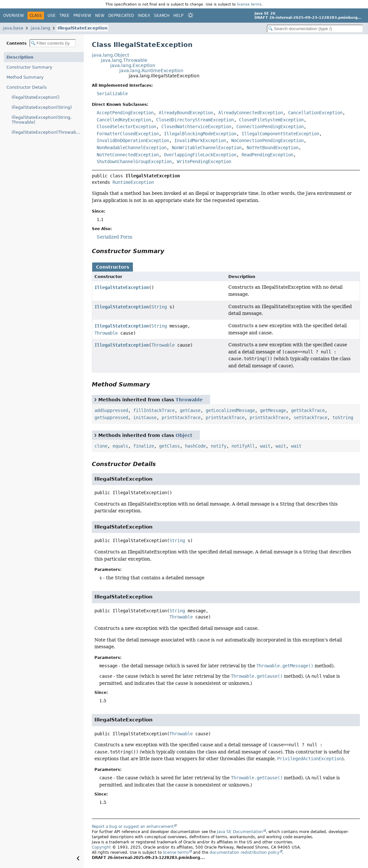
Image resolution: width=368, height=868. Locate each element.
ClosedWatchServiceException (196, 127)
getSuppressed (111, 417)
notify (219, 446)
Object (184, 435)
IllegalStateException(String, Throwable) (42, 120)
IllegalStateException (82, 28)
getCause (190, 410)
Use (52, 16)
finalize (144, 446)
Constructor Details (27, 87)
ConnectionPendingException (270, 127)
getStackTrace (308, 410)
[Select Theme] (190, 15)
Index (144, 16)
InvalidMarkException (200, 140)
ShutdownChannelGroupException (134, 161)
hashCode (195, 446)
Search (162, 16)
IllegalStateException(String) (42, 107)
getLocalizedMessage (230, 410)
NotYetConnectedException (128, 155)
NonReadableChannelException (132, 148)
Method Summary (25, 77)
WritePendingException (204, 161)
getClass (169, 446)
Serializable (112, 94)
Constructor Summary (29, 67)
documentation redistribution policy (244, 852)
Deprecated (121, 16)
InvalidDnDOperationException (133, 140)
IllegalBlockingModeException (200, 134)
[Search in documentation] (315, 29)
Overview (14, 16)
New (100, 16)
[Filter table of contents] (53, 43)
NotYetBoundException (273, 148)
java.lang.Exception (133, 65)
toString (343, 417)
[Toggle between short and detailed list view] (95, 399)
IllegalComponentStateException (280, 134)
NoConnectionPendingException (267, 140)
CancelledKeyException (124, 120)
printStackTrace (181, 417)
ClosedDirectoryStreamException (195, 120)
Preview (82, 16)
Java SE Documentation (240, 832)
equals (120, 446)
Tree (65, 16)
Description (20, 57)
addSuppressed (111, 410)
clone (101, 446)
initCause (145, 417)
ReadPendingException (267, 155)
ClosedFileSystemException (271, 120)
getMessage (273, 410)
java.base (13, 28)
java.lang (40, 28)
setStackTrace (310, 417)
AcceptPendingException (125, 113)
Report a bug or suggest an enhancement (133, 827)
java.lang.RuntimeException (151, 71)
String (159, 307)
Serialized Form (114, 237)
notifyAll (243, 446)
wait (265, 446)
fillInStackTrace (154, 410)
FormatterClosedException (128, 134)
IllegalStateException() (36, 97)
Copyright (101, 847)
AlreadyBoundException (186, 113)
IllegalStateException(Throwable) (47, 132)
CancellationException (315, 113)
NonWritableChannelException (207, 148)
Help (178, 16)
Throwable (106, 333)
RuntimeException (133, 182)
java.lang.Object (110, 55)
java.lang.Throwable (124, 60)
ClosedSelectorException (126, 127)
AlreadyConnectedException (251, 113)
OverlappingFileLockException (200, 155)
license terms (249, 4)
